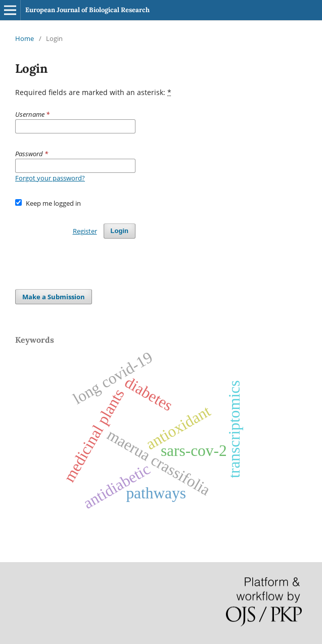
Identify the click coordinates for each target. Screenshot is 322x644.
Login (120, 231)
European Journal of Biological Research (87, 10)
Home (25, 38)
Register (85, 231)
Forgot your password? (50, 178)
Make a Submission (54, 297)
